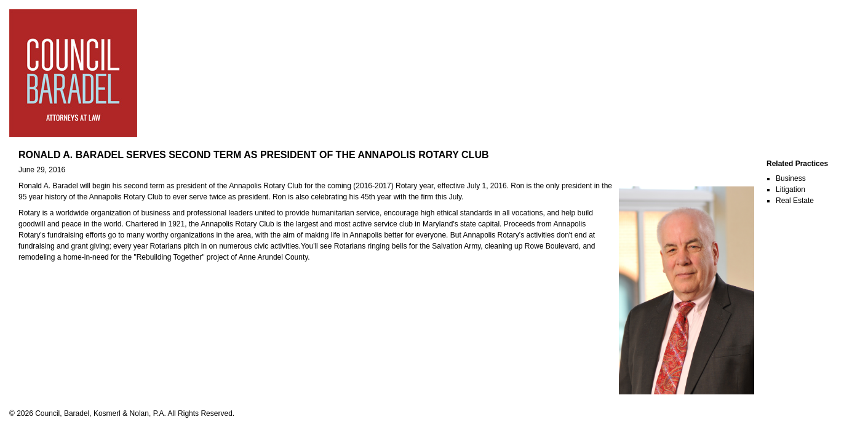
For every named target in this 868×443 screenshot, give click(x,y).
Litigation (790, 190)
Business (791, 178)
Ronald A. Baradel (48, 186)
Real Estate (795, 201)
